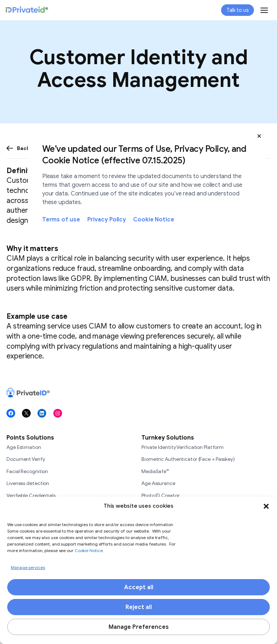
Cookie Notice (154, 220)
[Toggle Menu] (264, 10)
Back (23, 148)
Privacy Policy (107, 220)
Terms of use (61, 220)
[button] (259, 136)
